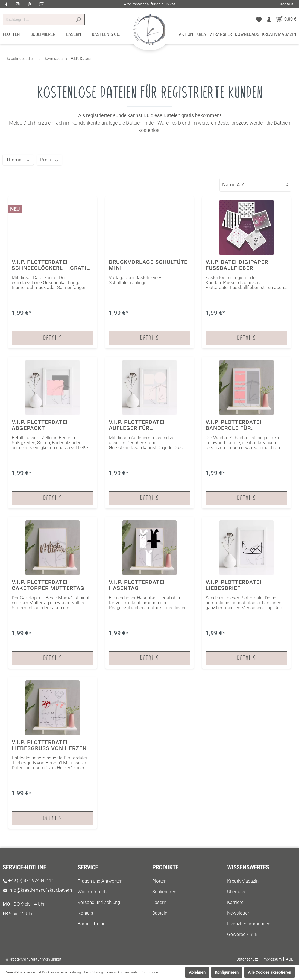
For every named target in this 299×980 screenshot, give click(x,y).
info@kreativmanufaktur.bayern (40, 890)
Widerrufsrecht (93, 892)
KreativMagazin (243, 881)
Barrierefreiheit (93, 924)
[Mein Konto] (269, 19)
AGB (290, 959)
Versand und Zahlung (99, 902)
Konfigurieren (227, 972)
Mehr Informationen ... (147, 972)
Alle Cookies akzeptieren (269, 972)
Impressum (272, 959)
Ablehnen (197, 972)
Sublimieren (164, 892)
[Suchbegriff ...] (37, 19)
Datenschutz (247, 959)
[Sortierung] (255, 185)
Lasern (159, 902)
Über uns (236, 892)
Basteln (160, 913)
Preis (50, 160)
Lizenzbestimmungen (249, 924)
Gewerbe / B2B (242, 934)
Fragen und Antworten (100, 881)
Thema (18, 160)
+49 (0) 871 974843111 (31, 880)
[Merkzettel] (259, 19)
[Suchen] (78, 19)
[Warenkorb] (285, 19)
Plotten (159, 881)
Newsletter (238, 913)
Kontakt (287, 4)
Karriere (235, 902)
